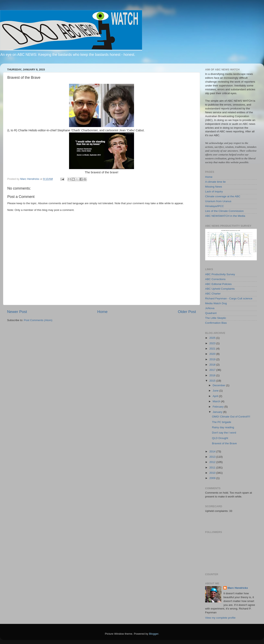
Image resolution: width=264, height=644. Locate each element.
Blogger (154, 634)
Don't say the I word (224, 433)
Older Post (187, 312)
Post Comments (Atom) (38, 320)
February (219, 407)
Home (102, 312)
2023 (213, 343)
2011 (213, 468)
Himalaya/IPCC (214, 206)
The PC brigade (222, 422)
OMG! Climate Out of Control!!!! (231, 417)
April (216, 396)
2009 (213, 478)
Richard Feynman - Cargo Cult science (229, 298)
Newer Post (17, 312)
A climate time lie (215, 182)
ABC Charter (213, 294)
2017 (213, 370)
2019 (213, 359)
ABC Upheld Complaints (220, 289)
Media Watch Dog (216, 303)
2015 (213, 381)
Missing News (214, 187)
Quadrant (211, 313)
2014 (213, 451)
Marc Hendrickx (238, 588)
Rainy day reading (223, 427)
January (218, 412)
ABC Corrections (215, 279)
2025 (213, 338)
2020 (213, 354)
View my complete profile (220, 618)
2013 (213, 457)
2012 (213, 462)
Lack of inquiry (214, 191)
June (216, 391)
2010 (213, 473)
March (217, 401)
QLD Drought (220, 438)
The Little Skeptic (216, 318)
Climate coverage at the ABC (223, 196)
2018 (213, 365)
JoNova (210, 308)
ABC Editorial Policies (218, 284)
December (219, 385)
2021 (213, 349)
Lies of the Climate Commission (224, 211)
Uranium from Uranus (218, 201)
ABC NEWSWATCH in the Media (225, 216)
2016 (213, 375)
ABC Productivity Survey (220, 274)
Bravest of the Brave (224, 443)
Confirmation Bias (216, 323)
